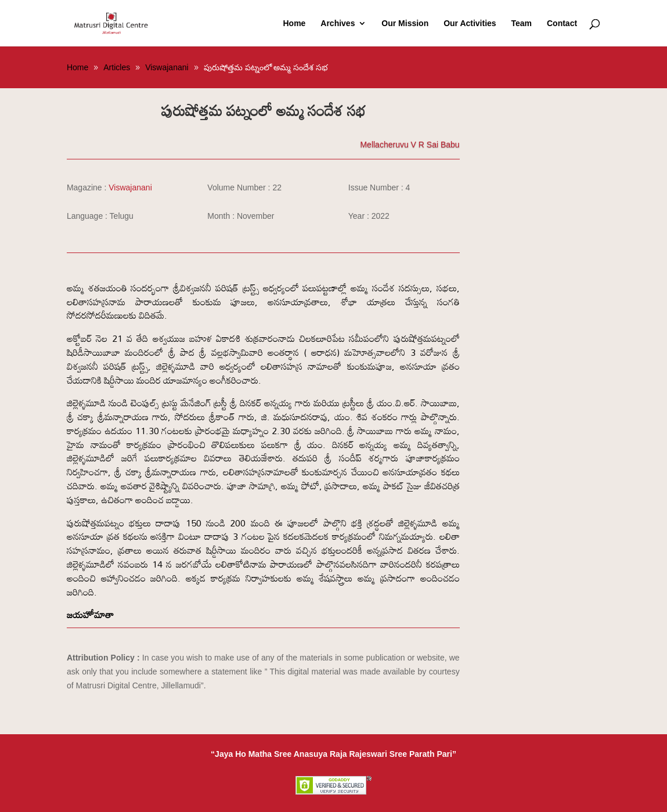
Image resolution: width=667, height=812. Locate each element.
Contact (562, 24)
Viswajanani (130, 187)
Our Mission (405, 24)
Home (294, 24)
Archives (338, 24)
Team (522, 24)
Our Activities (470, 24)
